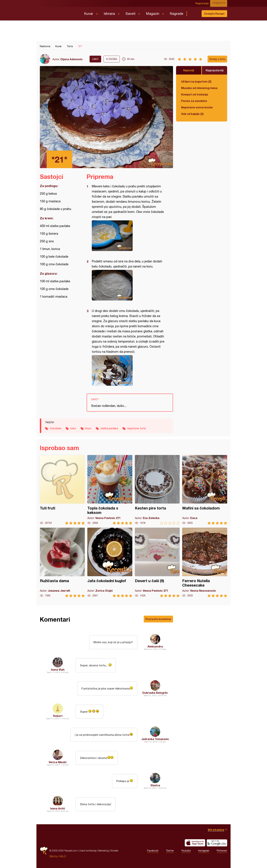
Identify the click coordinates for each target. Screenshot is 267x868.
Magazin (153, 14)
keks (73, 428)
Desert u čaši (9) (157, 562)
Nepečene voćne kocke (197, 107)
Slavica (155, 785)
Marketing (103, 851)
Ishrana (109, 14)
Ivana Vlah (58, 670)
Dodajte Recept (214, 14)
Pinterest (222, 851)
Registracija (204, 3)
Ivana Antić (58, 808)
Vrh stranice (216, 830)
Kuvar (89, 14)
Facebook (153, 851)
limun (88, 428)
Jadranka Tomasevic (155, 739)
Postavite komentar (158, 619)
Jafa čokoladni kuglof (110, 562)
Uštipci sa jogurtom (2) (196, 81)
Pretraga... (193, 14)
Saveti (130, 14)
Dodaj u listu (217, 59)
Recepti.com (59, 12)
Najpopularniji (215, 70)
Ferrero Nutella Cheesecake (205, 562)
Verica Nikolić (58, 762)
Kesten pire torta (157, 490)
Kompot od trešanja (195, 94)
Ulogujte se (221, 3)
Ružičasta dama (62, 562)
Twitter (170, 851)
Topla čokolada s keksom (110, 490)
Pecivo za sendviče (194, 101)
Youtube (186, 851)
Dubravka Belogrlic (155, 693)
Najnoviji (189, 70)
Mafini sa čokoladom (205, 490)
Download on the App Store (195, 843)
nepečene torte (137, 428)
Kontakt (114, 851)
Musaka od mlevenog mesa (199, 88)
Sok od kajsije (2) (192, 114)
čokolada (55, 428)
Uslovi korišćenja (88, 851)
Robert (58, 716)
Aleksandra (155, 646)
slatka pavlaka (109, 428)
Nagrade (176, 14)
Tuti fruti (62, 490)
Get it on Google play (217, 843)
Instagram (204, 851)
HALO (62, 856)
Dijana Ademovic (72, 59)
